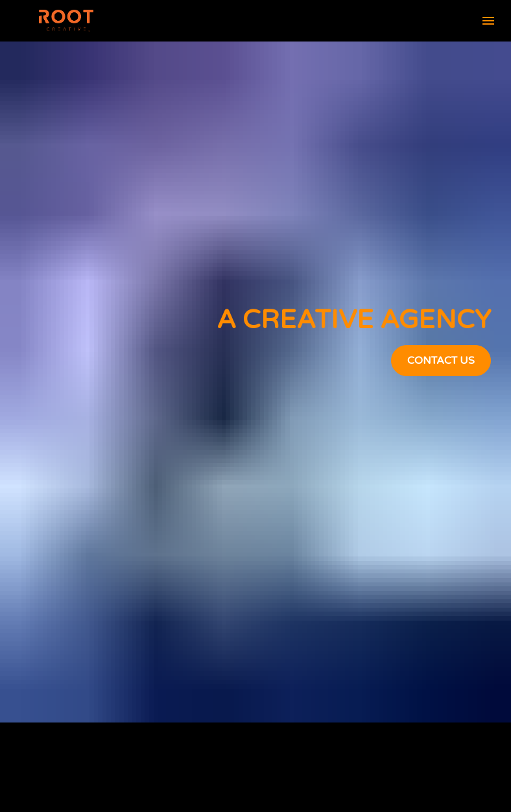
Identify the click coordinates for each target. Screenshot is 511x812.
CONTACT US (441, 330)
